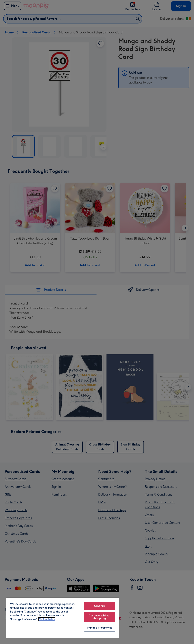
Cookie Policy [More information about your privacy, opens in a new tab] (47, 619)
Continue (100, 606)
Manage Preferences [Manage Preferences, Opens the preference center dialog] (100, 628)
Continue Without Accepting (100, 617)
